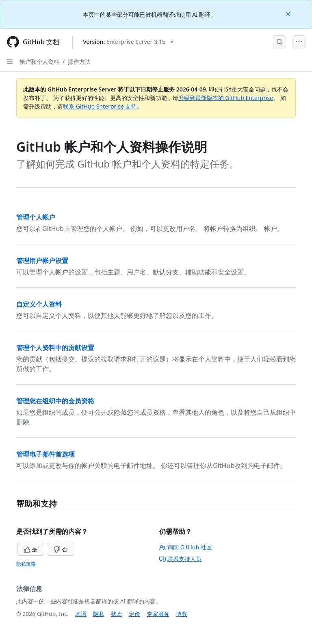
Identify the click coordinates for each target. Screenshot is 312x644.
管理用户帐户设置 (42, 261)
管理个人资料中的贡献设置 (55, 348)
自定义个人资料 (39, 304)
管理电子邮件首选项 (45, 454)
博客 (182, 614)
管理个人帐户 (36, 217)
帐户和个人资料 (39, 62)
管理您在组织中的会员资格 (55, 401)
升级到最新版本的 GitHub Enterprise (226, 98)
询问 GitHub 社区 (186, 547)
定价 (134, 614)
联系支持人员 (180, 559)
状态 (117, 614)
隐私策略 (26, 564)
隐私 (99, 614)
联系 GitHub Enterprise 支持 (100, 106)
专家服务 (158, 614)
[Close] (289, 13)
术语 (81, 614)
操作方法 (79, 62)
